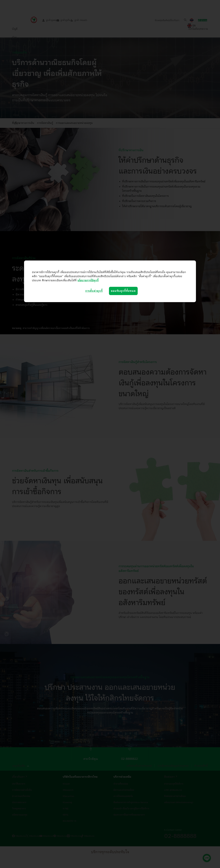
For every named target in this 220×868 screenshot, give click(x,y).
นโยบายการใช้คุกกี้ (88, 280)
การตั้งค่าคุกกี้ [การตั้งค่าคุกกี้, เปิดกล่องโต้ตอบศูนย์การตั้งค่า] (94, 291)
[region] (110, 281)
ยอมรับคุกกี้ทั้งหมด (123, 291)
